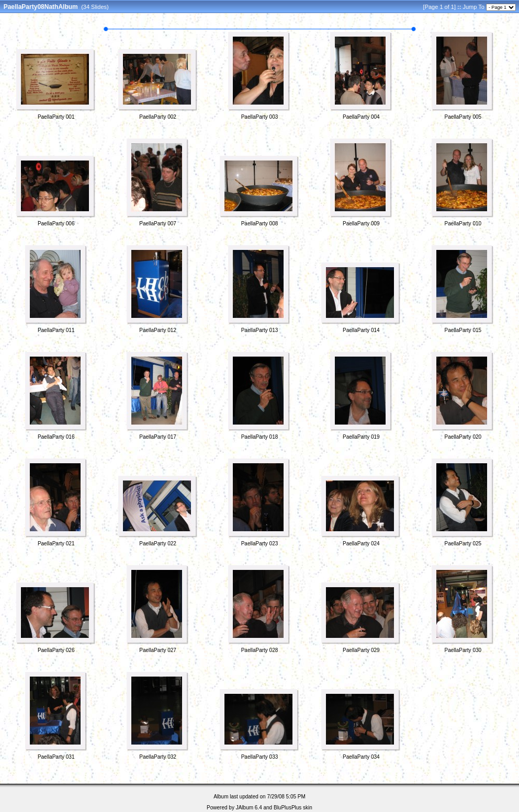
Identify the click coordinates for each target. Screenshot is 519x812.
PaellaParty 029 (361, 650)
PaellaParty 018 (260, 437)
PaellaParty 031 (56, 757)
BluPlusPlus (287, 808)
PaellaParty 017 (158, 437)
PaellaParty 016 (56, 437)
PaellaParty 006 (56, 224)
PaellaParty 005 (463, 117)
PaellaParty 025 (463, 544)
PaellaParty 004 (361, 117)
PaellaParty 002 (158, 117)
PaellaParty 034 (361, 757)
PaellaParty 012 (158, 330)
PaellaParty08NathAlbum (41, 7)
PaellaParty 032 (158, 757)
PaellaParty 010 (463, 224)
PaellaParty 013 (260, 330)
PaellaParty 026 (56, 650)
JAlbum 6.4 (249, 808)
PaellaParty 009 (361, 224)
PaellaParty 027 (158, 650)
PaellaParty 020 (463, 437)
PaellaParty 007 (158, 224)
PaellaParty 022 (158, 544)
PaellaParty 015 (463, 330)
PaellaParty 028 (260, 650)
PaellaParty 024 (361, 544)
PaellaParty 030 (463, 650)
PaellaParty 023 (260, 544)
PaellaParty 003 (260, 117)
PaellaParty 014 (361, 330)
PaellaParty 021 (56, 544)
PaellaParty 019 (361, 437)
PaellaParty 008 (260, 224)
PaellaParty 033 (260, 757)
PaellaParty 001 (56, 117)
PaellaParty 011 (56, 330)
